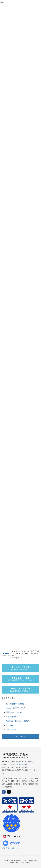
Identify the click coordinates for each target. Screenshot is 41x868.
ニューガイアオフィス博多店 (18, 764)
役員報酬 (10, 725)
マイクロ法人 (11, 730)
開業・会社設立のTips (15, 712)
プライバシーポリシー (10, 848)
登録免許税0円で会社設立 (16, 704)
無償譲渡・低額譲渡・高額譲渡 (18, 721)
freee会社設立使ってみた (16, 708)
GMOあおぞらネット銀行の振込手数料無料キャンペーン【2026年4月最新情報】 (26, 653)
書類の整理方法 (12, 717)
